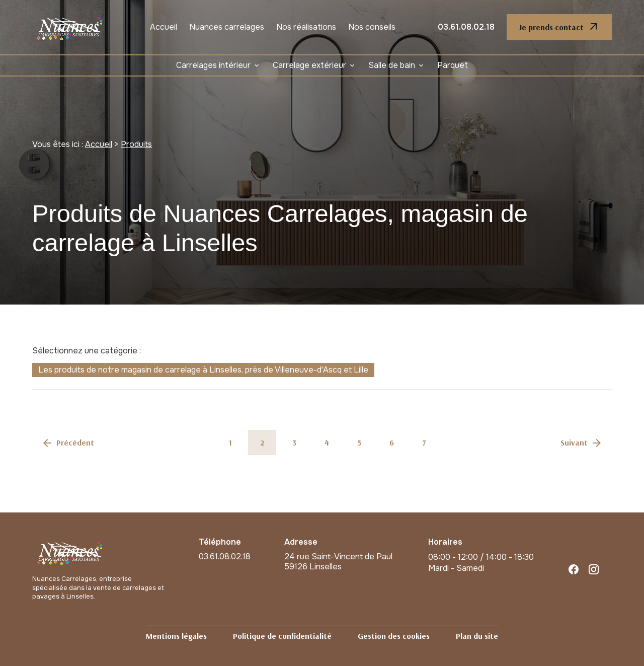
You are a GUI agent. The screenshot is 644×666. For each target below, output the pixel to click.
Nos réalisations (306, 27)
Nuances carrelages (227, 27)
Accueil (164, 27)
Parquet (453, 65)
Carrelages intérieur (213, 65)
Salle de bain (392, 65)
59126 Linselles (339, 562)
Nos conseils (372, 27)
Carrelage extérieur (309, 65)
